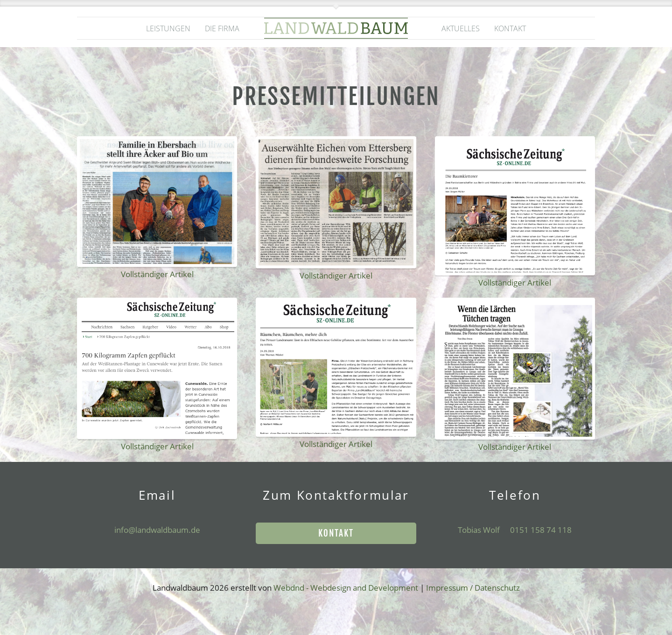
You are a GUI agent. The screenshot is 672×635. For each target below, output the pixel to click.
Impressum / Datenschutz (473, 587)
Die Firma (222, 28)
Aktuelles (461, 28)
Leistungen (168, 28)
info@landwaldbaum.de (157, 530)
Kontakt (510, 28)
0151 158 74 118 (540, 530)
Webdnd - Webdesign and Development (346, 587)
